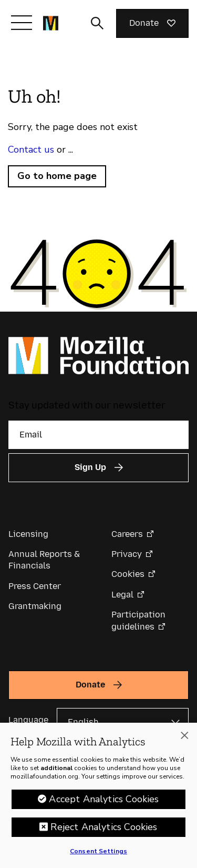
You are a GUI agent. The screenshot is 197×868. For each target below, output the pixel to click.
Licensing (28, 534)
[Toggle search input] (97, 23)
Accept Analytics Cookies (104, 802)
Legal (122, 595)
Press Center (35, 586)
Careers (127, 534)
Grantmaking (35, 606)
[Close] (184, 738)
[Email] (98, 435)
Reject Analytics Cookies (104, 830)
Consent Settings (98, 854)
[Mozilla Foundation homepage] (51, 23)
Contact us (31, 149)
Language (28, 720)
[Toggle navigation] (22, 23)
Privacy (127, 554)
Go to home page (57, 176)
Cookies (128, 574)
